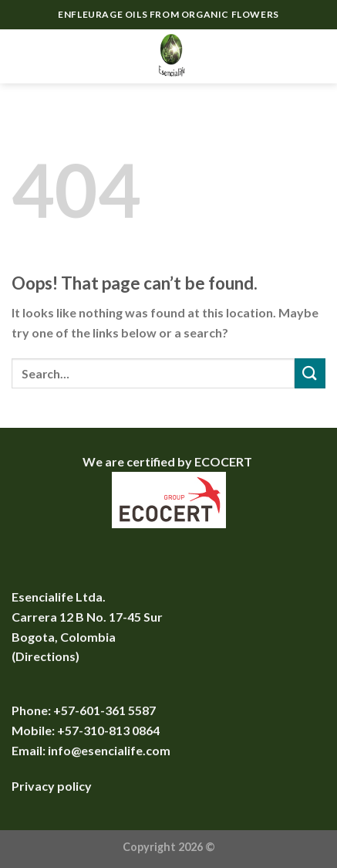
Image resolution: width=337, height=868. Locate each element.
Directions (45, 656)
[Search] (286, 56)
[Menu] (21, 56)
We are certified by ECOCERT (168, 461)
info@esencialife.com (109, 750)
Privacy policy (52, 786)
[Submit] (310, 373)
